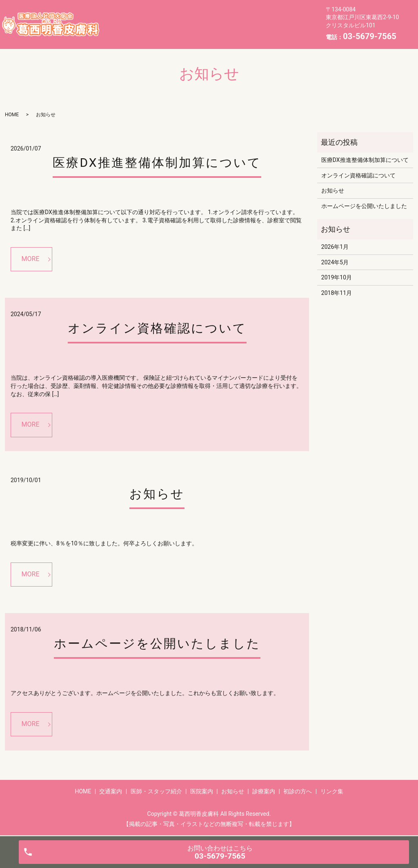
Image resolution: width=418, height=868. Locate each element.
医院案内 (270, 18)
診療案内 (163, 30)
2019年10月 (337, 277)
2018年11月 (337, 293)
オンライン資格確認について (157, 328)
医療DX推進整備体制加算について (157, 163)
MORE (31, 259)
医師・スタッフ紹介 (213, 18)
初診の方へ (208, 30)
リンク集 (252, 30)
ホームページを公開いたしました (157, 643)
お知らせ (121, 30)
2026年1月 (335, 247)
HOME (118, 18)
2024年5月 (335, 262)
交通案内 (156, 18)
